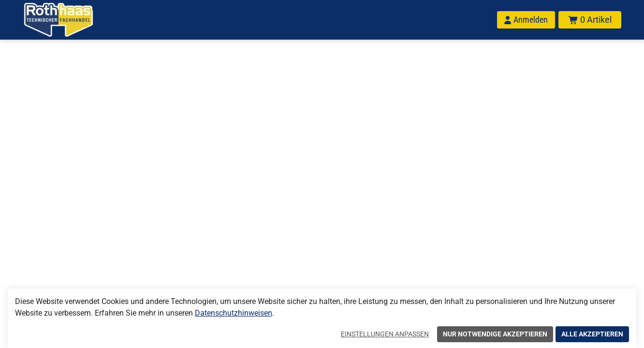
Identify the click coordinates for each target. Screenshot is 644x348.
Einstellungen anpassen (385, 334)
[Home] (71, 20)
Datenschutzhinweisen (234, 313)
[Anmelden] (526, 20)
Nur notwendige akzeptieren (495, 334)
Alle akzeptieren (592, 334)
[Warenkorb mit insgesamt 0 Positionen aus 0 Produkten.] (590, 20)
